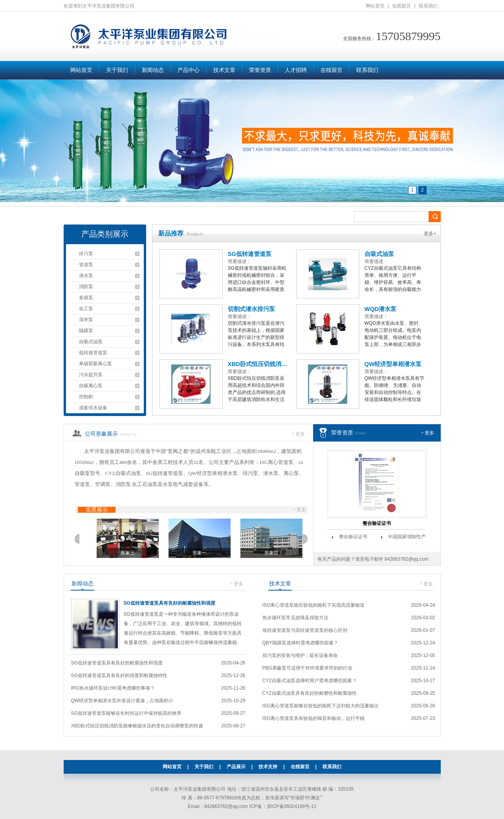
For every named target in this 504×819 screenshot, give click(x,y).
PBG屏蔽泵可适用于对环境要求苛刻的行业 (307, 668)
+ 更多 (299, 434)
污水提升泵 (91, 375)
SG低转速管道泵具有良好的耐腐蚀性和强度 (170, 603)
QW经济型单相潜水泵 (393, 364)
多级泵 (86, 298)
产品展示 (236, 767)
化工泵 (86, 309)
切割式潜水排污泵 (251, 309)
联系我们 (428, 6)
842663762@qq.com (407, 559)
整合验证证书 (377, 523)
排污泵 (86, 254)
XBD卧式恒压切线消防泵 (258, 364)
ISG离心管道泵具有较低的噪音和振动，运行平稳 (314, 718)
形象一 (262, 553)
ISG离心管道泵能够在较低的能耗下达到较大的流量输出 (321, 706)
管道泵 (86, 265)
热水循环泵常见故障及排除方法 (295, 618)
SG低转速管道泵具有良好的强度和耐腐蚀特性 (119, 675)
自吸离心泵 (91, 386)
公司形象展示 (101, 434)
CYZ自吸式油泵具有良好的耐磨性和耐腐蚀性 (310, 693)
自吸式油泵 (91, 342)
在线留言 (401, 6)
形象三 (190, 553)
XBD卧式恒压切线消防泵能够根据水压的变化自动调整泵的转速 (137, 726)
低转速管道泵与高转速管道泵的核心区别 (305, 630)
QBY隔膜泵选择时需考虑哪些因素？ (300, 643)
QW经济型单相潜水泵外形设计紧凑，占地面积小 (122, 701)
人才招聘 (296, 70)
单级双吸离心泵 (95, 364)
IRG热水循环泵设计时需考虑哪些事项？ (113, 688)
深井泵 (86, 320)
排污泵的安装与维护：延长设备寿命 (300, 655)
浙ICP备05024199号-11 (292, 806)
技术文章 (224, 70)
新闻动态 (153, 70)
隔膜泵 (86, 331)
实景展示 (97, 510)
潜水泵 (86, 276)
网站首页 (375, 6)
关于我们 (117, 70)
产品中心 (189, 70)
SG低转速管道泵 (250, 254)
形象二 (118, 553)
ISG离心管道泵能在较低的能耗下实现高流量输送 (314, 605)
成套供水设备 (93, 408)
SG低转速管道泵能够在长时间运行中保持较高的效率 (126, 713)
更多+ (430, 234)
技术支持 (268, 767)
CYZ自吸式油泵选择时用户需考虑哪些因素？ (310, 681)
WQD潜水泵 (381, 309)
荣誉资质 (260, 70)
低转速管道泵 (93, 353)
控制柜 (86, 397)
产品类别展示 (105, 234)
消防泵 (86, 287)
